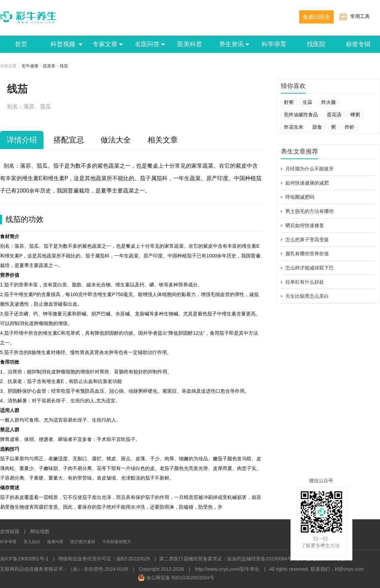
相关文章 (163, 140)
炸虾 (350, 127)
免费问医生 (316, 17)
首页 (21, 44)
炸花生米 (294, 127)
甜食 (317, 127)
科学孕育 (274, 44)
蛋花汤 (334, 115)
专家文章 (105, 44)
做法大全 (116, 140)
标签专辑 (358, 44)
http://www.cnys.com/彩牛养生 (227, 569)
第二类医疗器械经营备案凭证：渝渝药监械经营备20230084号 (226, 559)
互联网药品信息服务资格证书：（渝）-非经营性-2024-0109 (64, 569)
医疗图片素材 (83, 542)
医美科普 (190, 44)
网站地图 (40, 531)
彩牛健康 (30, 66)
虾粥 (289, 102)
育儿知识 (32, 542)
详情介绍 (22, 140)
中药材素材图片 (117, 542)
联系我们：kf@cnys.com (337, 569)
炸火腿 (329, 102)
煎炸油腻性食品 (301, 115)
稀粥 (355, 115)
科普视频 (63, 44)
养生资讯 (232, 44)
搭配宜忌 (69, 140)
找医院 (316, 44)
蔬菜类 (49, 66)
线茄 (64, 66)
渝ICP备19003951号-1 (24, 559)
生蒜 (307, 102)
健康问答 (55, 542)
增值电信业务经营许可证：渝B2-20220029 (104, 559)
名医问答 (148, 44)
